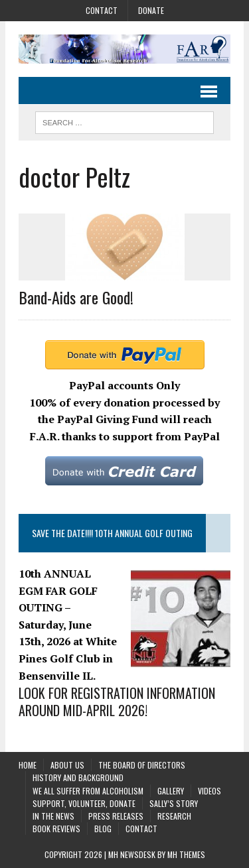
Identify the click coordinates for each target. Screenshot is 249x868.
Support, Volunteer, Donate (84, 803)
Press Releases (116, 816)
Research (174, 816)
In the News (53, 816)
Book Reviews (56, 829)
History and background (78, 777)
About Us (67, 765)
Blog (103, 829)
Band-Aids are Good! (76, 297)
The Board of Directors (142, 765)
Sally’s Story (174, 803)
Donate (151, 10)
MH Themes (186, 854)
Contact (102, 10)
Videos (209, 791)
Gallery (171, 791)
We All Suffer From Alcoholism (88, 791)
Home (28, 765)
